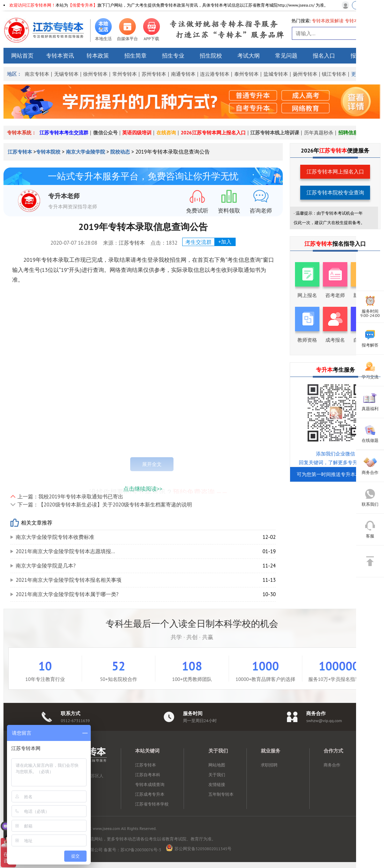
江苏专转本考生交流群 (64, 133)
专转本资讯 (60, 55)
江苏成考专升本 (150, 794)
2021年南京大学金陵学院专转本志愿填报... (65, 551)
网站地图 (217, 765)
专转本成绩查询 (150, 784)
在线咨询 (166, 133)
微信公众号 (105, 133)
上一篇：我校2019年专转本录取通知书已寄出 (70, 496)
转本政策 (98, 55)
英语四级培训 (137, 133)
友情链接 (217, 784)
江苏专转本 (21, 152)
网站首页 (22, 55)
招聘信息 (348, 133)
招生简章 (135, 55)
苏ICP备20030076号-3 (141, 850)
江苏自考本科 (148, 775)
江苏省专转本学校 (152, 804)
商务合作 (332, 765)
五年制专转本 (221, 794)
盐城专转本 (276, 74)
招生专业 (173, 55)
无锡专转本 (66, 74)
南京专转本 (37, 74)
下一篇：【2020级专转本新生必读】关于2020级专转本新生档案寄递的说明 (105, 505)
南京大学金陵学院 (86, 152)
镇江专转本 (334, 74)
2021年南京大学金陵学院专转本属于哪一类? (67, 594)
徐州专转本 (95, 74)
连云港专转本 (215, 74)
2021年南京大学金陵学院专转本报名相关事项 (69, 580)
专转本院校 (48, 152)
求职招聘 (269, 765)
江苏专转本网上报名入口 (335, 172)
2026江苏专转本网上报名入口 (213, 133)
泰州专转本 (246, 74)
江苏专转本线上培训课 (275, 133)
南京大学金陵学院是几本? (46, 566)
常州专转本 (125, 74)
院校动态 (120, 152)
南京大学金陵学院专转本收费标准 (55, 537)
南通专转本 (183, 74)
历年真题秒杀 (319, 133)
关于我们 (217, 775)
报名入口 (324, 55)
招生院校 (211, 55)
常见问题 (286, 55)
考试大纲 (249, 55)
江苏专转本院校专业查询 (335, 192)
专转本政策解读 (328, 21)
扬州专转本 (305, 74)
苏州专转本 (154, 74)
